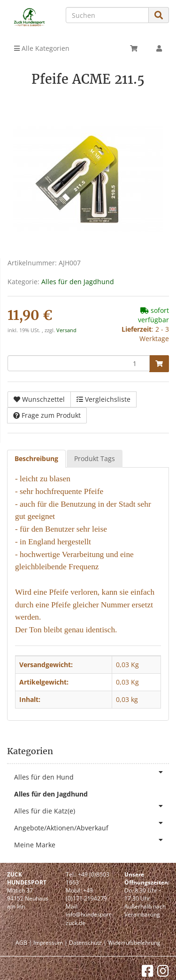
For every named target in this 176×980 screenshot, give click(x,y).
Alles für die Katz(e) (92, 809)
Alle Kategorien (42, 48)
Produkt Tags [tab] (95, 458)
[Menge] (79, 363)
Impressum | (50, 943)
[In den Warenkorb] (159, 364)
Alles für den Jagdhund (78, 282)
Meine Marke (92, 843)
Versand (66, 330)
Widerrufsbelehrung (134, 943)
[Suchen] (107, 15)
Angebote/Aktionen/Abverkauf (92, 826)
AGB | (24, 943)
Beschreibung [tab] (36, 458)
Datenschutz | (88, 943)
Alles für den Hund (92, 775)
